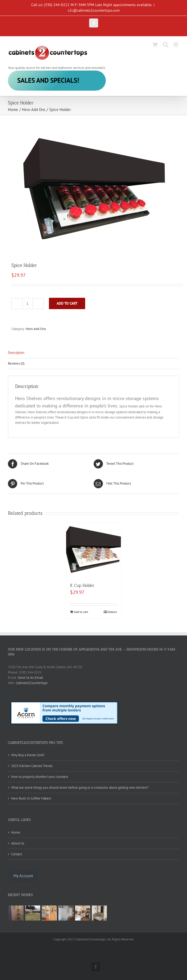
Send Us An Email (30, 678)
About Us (18, 843)
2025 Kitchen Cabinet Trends (32, 766)
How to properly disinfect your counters (40, 777)
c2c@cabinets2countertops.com (94, 10)
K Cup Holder (82, 585)
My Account (23, 876)
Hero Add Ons (36, 329)
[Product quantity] (28, 304)
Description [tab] (16, 353)
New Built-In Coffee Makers (31, 798)
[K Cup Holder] (93, 550)
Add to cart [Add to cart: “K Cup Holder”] (81, 612)
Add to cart (67, 303)
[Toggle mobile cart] (155, 45)
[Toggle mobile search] (166, 45)
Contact (17, 854)
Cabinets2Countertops (32, 683)
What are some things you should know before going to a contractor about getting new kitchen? (80, 788)
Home (16, 832)
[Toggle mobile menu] (176, 45)
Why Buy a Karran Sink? (28, 755)
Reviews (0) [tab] (16, 363)
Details (112, 612)
